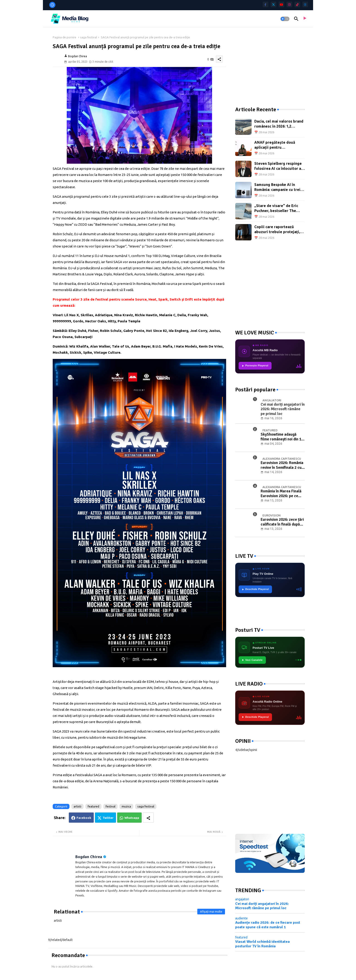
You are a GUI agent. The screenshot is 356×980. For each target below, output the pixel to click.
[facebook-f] (266, 4)
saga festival (89, 37)
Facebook (84, 818)
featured (93, 806)
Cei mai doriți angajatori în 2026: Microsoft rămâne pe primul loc (262, 906)
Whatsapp (132, 818)
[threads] (305, 4)
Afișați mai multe (211, 911)
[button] (285, 19)
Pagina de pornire (64, 37)
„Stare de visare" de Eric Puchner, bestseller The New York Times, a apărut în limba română (279, 209)
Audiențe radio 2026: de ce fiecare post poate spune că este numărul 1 (268, 925)
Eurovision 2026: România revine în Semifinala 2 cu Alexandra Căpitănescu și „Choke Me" (282, 465)
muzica (126, 806)
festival (110, 806)
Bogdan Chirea (89, 857)
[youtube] (281, 4)
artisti (77, 806)
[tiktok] (297, 4)
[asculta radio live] (304, 19)
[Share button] (148, 818)
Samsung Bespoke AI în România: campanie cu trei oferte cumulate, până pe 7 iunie (278, 187)
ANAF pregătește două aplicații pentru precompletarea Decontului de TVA (279, 145)
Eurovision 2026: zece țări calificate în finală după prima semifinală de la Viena (282, 522)
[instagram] (289, 4)
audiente (241, 918)
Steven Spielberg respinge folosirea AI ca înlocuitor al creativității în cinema (278, 166)
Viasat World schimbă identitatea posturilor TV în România (262, 944)
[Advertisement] (269, 64)
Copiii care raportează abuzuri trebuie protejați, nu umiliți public (277, 230)
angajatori (242, 899)
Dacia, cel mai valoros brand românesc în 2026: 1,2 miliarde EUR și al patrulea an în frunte (279, 124)
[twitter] (273, 4)
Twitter (108, 818)
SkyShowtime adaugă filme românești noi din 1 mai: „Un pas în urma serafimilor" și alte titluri (281, 437)
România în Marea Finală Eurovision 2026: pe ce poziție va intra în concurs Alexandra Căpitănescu (282, 494)
